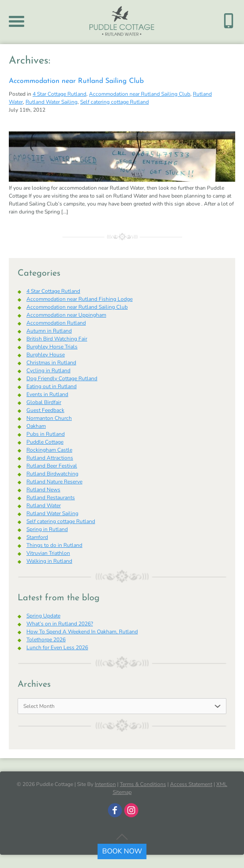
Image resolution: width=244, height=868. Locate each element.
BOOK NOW (122, 851)
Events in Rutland (47, 394)
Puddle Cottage (45, 442)
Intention (105, 784)
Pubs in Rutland (46, 434)
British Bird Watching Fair (57, 339)
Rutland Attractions (50, 458)
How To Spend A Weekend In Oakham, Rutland (82, 632)
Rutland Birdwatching (52, 474)
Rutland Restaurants (51, 498)
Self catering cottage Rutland (115, 102)
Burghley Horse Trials (52, 347)
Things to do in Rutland (54, 545)
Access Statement (191, 784)
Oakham (36, 426)
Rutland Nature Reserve (54, 482)
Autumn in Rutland (49, 331)
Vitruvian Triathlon (48, 553)
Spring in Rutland (47, 529)
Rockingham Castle (49, 450)
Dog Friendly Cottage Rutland (62, 378)
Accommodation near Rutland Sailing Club (76, 81)
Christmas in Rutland (51, 363)
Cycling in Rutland (48, 370)
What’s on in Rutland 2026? (60, 624)
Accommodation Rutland (56, 323)
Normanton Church (49, 418)
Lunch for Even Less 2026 (57, 647)
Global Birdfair (44, 402)
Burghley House (46, 355)
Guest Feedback (45, 410)
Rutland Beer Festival (52, 466)
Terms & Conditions (143, 784)
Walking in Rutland (49, 561)
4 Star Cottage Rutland (59, 94)
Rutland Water (44, 505)
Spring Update (43, 616)
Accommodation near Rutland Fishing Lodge (79, 299)
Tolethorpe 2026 (46, 640)
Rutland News (43, 490)
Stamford (37, 537)
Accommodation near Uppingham (66, 315)
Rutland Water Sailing (52, 102)
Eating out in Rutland (52, 386)
